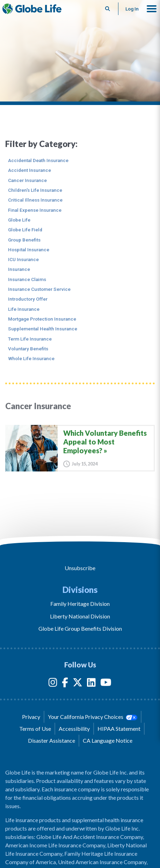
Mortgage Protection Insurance (42, 319)
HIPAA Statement (119, 729)
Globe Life (19, 220)
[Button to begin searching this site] (108, 9)
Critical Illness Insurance (35, 200)
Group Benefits (24, 240)
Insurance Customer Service (39, 289)
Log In (132, 9)
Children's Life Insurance (35, 190)
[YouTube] (106, 684)
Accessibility (74, 729)
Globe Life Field (25, 230)
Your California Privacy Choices (93, 717)
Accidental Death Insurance (38, 160)
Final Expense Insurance (35, 210)
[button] (152, 9)
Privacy (31, 717)
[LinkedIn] (91, 684)
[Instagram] (53, 684)
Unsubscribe (80, 568)
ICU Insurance (23, 259)
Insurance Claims (27, 279)
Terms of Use (35, 729)
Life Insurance (24, 309)
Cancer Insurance (27, 180)
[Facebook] (65, 684)
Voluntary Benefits (28, 349)
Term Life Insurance (30, 339)
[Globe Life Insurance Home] (32, 9)
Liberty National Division (80, 616)
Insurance (19, 269)
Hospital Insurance (29, 250)
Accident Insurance (30, 170)
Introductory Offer (28, 299)
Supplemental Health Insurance (43, 329)
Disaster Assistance (52, 740)
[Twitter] (78, 684)
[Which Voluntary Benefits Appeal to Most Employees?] (80, 448)
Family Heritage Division (80, 604)
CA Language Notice (108, 740)
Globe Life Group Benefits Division (80, 628)
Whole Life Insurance (31, 358)
